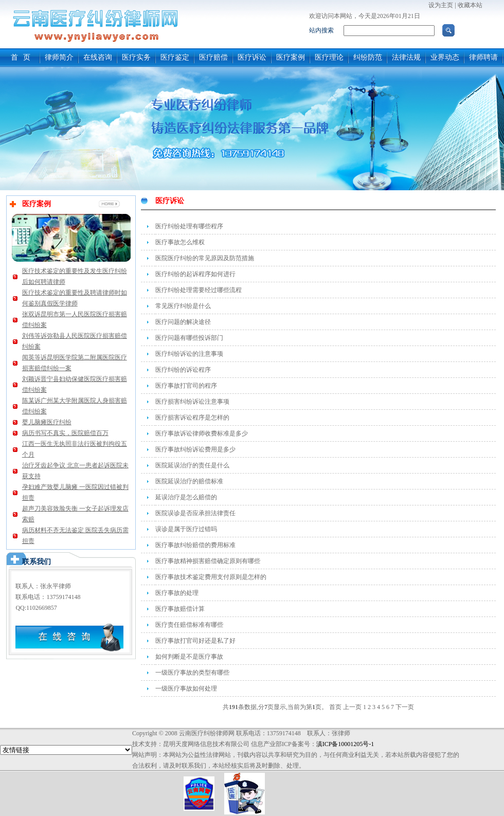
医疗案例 (291, 57)
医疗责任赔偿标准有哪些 (189, 625)
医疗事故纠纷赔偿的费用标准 (195, 545)
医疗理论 (329, 57)
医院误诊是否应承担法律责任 (195, 513)
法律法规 (406, 57)
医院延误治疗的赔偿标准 (189, 481)
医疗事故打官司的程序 (186, 386)
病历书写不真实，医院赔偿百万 (65, 433)
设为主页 (441, 5)
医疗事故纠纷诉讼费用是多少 (195, 449)
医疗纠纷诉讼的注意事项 (189, 354)
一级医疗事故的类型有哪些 (192, 673)
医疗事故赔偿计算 (180, 609)
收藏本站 (470, 5)
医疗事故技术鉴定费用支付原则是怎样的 (211, 577)
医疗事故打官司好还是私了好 (195, 641)
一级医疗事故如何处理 (186, 688)
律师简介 (59, 57)
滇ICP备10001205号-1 (345, 744)
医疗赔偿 (213, 57)
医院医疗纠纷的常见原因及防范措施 (205, 258)
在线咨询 (98, 57)
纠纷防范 (368, 57)
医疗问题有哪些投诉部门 (189, 338)
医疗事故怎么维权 (180, 242)
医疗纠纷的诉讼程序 (183, 370)
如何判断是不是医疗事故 (189, 657)
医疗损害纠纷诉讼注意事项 (192, 402)
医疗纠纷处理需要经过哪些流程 (199, 290)
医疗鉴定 (175, 57)
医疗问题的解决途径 (183, 322)
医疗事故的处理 (177, 593)
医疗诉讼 (252, 57)
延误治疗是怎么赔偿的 (186, 497)
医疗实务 (136, 57)
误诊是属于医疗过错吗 (186, 529)
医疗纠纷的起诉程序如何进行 (195, 274)
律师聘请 (483, 57)
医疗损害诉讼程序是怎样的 (192, 418)
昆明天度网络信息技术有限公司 (206, 744)
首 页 (21, 57)
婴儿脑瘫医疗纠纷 (47, 422)
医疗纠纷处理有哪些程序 (189, 226)
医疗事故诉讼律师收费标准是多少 (202, 433)
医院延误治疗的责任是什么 (192, 465)
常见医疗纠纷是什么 (183, 306)
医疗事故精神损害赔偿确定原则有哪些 (208, 561)
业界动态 (445, 57)
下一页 (405, 707)
